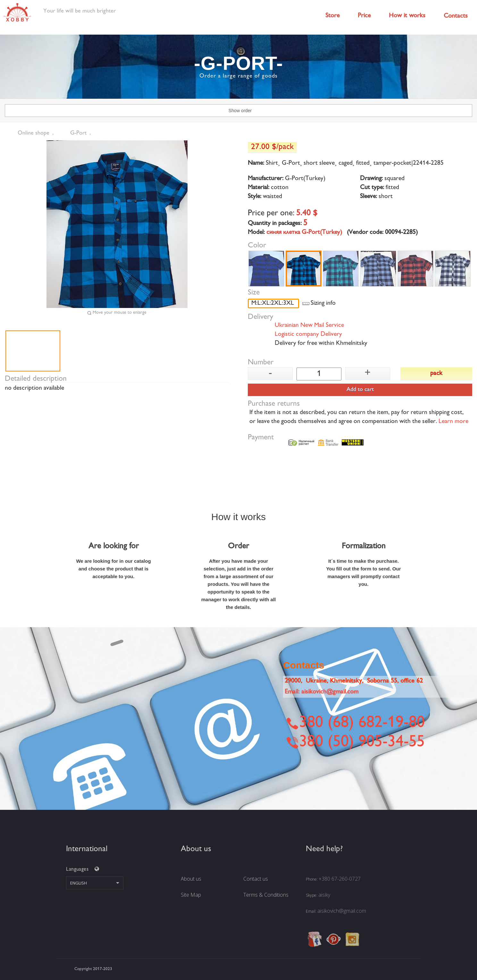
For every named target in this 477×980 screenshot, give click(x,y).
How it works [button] (407, 16)
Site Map (191, 895)
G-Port (78, 133)
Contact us (256, 879)
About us (191, 879)
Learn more (453, 422)
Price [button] (364, 16)
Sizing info (323, 303)
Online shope (33, 133)
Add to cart (360, 390)
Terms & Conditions (266, 895)
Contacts (456, 16)
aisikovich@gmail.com (342, 911)
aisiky (324, 895)
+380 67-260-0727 (340, 879)
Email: (322, 692)
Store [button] (333, 16)
